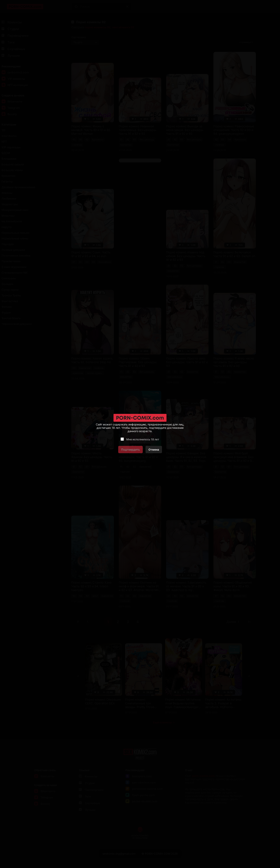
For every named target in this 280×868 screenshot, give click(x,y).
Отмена (154, 450)
